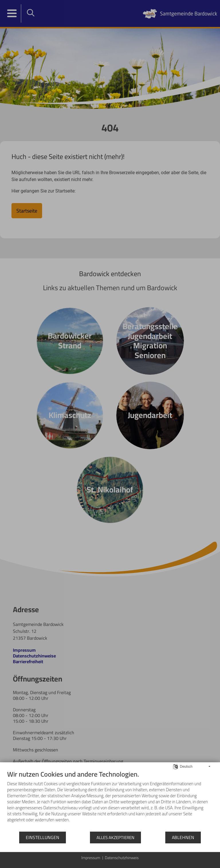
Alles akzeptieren (115, 837)
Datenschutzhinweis (122, 858)
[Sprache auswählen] (175, 766)
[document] (110, 801)
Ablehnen (183, 837)
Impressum (91, 858)
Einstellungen (43, 837)
